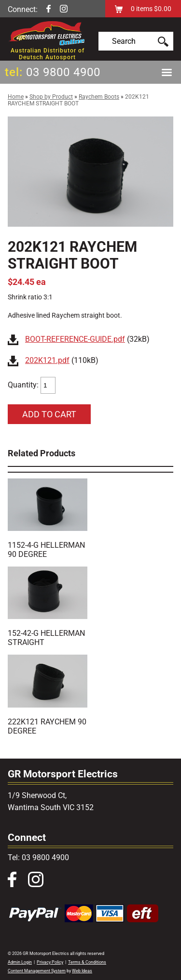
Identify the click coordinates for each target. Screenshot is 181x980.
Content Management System (37, 971)
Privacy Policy (50, 962)
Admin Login (20, 962)
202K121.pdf (47, 360)
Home (16, 97)
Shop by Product (51, 97)
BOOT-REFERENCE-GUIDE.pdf (75, 339)
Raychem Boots (99, 97)
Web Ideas (82, 971)
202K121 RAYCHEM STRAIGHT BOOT (78, 100)
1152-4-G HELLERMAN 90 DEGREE (46, 550)
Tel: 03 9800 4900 (38, 857)
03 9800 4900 (63, 72)
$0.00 (162, 9)
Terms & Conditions (87, 962)
